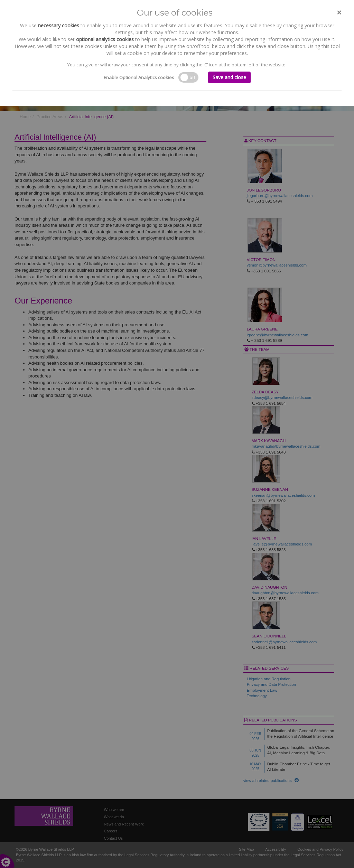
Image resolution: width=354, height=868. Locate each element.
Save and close (229, 77)
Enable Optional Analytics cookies (139, 77)
